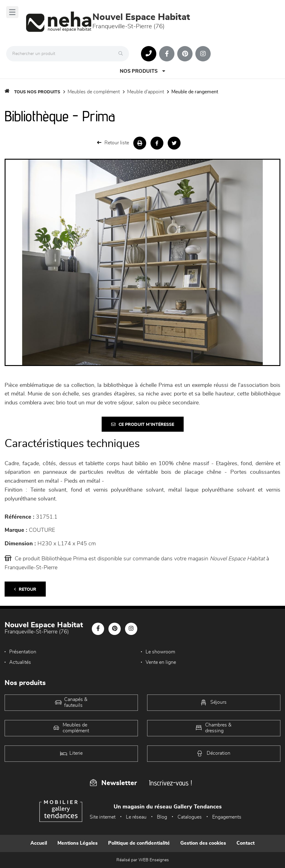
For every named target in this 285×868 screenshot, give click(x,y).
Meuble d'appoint (146, 92)
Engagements (227, 817)
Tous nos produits (37, 92)
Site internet (103, 817)
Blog (162, 817)
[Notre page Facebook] (167, 54)
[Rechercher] (122, 54)
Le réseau (136, 817)
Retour (25, 589)
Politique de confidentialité (139, 843)
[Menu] (12, 12)
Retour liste (113, 143)
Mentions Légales (78, 843)
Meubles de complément (94, 92)
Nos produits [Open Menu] (142, 71)
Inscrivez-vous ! (170, 783)
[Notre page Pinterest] (185, 54)
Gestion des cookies (203, 843)
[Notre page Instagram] (203, 54)
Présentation (23, 652)
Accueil (39, 843)
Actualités (20, 662)
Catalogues (190, 817)
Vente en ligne (161, 662)
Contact (246, 843)
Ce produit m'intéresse (143, 424)
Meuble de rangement (195, 92)
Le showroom (160, 652)
